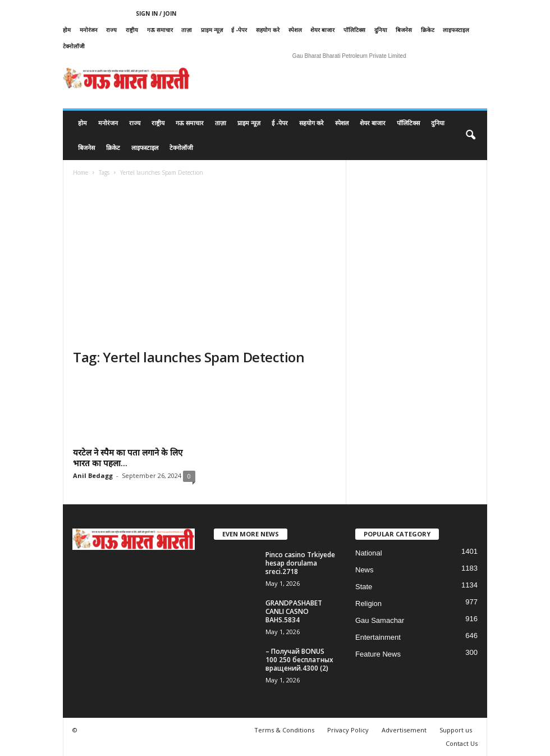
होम (67, 30)
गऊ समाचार (160, 30)
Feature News (378, 654)
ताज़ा (187, 30)
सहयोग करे (268, 30)
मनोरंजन (89, 30)
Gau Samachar (380, 620)
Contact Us (462, 743)
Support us (456, 730)
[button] (470, 135)
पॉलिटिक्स (354, 30)
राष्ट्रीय (132, 30)
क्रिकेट (428, 30)
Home (81, 172)
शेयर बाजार (322, 30)
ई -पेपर (239, 30)
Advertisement (404, 730)
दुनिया (381, 30)
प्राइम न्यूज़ (212, 30)
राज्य (111, 30)
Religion (368, 604)
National (369, 553)
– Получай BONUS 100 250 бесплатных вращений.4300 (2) (299, 660)
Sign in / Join (156, 13)
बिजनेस (404, 30)
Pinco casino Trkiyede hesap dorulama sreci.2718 (300, 563)
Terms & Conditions (284, 730)
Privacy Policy (348, 730)
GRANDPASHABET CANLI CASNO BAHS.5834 (294, 611)
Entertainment (378, 637)
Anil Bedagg (93, 475)
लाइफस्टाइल (456, 30)
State (364, 587)
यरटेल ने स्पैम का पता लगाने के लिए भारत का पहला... (128, 457)
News (365, 570)
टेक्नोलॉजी (74, 46)
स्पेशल (295, 30)
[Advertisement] (205, 264)
